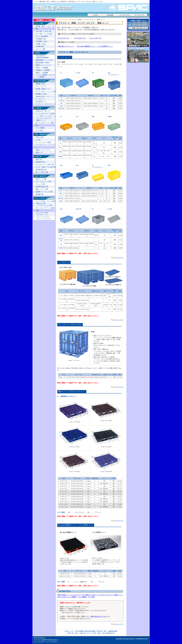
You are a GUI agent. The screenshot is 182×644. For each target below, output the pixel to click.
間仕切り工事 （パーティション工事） (45, 204)
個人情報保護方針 (109, 633)
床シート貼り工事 (42, 172)
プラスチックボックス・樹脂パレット (111, 595)
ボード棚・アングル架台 (44, 34)
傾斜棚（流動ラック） (43, 89)
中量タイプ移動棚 (42, 68)
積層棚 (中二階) (41, 94)
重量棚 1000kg (41, 84)
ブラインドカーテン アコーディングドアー (44, 218)
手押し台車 (40, 137)
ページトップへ (118, 257)
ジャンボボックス (80, 38)
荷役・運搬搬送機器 (42, 134)
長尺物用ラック (41, 102)
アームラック (40, 99)
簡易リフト (40, 153)
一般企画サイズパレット (66, 46)
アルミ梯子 (91, 597)
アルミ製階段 (82, 597)
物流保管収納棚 (40, 81)
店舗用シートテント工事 (44, 192)
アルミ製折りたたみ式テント (46, 116)
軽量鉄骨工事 (40, 162)
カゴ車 (38, 140)
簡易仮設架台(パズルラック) (45, 96)
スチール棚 (39, 23)
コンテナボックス (63, 38)
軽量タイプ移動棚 (42, 73)
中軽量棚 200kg (41, 41)
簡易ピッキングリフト (43, 150)
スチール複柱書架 (42, 36)
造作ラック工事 (41, 179)
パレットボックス (96, 38)
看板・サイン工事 (42, 189)
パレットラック (41, 86)
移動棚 (37, 53)
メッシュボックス (75, 595)
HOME (58, 20)
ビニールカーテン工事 (43, 182)
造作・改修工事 (40, 176)
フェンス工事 (40, 184)
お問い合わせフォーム (98, 616)
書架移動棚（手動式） (43, 63)
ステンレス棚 (40, 49)
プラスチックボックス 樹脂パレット (44, 119)
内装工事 (38, 157)
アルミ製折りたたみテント (90, 595)
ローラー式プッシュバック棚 (46, 91)
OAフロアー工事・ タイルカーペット (43, 214)
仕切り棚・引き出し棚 (43, 31)
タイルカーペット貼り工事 (45, 165)
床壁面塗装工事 (41, 170)
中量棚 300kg (41, 44)
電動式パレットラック (43, 65)
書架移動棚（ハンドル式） (45, 60)
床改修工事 (40, 194)
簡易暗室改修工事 (42, 187)
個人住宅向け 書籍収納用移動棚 (42, 57)
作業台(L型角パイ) (63, 595)
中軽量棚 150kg (41, 39)
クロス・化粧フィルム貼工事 (46, 167)
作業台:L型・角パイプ (43, 111)
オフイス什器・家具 (42, 198)
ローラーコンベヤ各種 (43, 142)
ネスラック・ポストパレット (46, 104)
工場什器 (64, 20)
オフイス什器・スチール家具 (46, 201)
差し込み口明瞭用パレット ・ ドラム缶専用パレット (95, 46)
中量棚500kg (40, 46)
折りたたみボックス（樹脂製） (67, 597)
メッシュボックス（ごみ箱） (46, 114)
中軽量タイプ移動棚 (43, 70)
